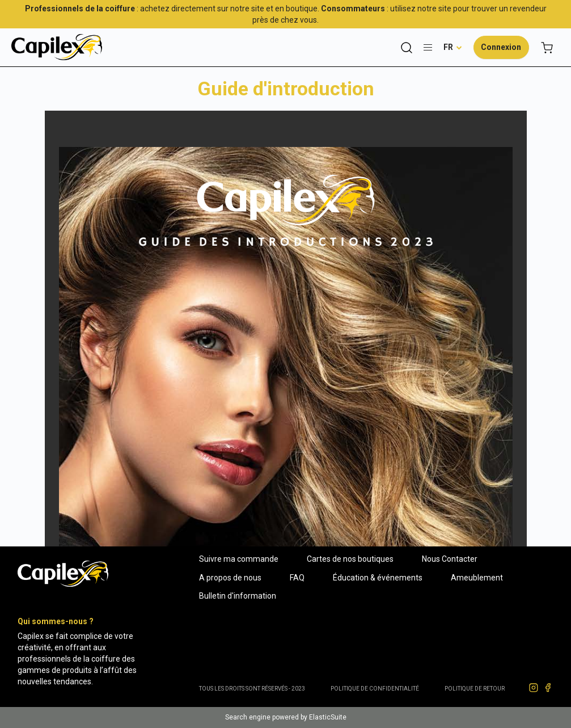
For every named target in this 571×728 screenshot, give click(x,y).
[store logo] (57, 47)
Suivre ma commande (239, 559)
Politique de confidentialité (375, 689)
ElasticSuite (328, 717)
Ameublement (477, 578)
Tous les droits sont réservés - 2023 (252, 689)
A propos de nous (230, 578)
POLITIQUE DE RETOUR (475, 689)
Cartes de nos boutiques (350, 559)
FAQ (297, 578)
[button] (453, 47)
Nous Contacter (450, 559)
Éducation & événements (378, 578)
